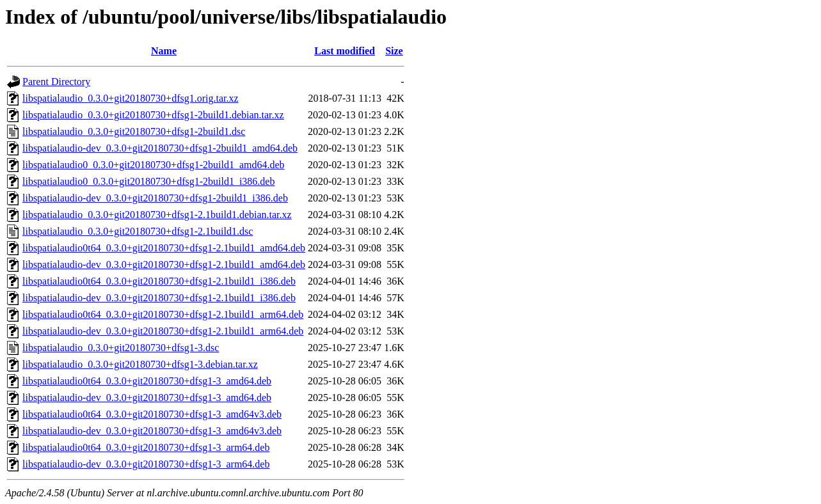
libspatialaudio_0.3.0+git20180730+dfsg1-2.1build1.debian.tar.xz (157, 215)
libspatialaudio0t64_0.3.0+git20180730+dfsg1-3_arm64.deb (146, 447)
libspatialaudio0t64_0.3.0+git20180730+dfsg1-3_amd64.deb (147, 381)
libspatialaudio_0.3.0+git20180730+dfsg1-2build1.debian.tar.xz (153, 115)
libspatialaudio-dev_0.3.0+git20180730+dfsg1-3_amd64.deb (147, 398)
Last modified (345, 51)
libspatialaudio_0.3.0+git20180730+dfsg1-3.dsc (121, 348)
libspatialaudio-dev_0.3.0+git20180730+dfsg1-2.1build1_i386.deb (159, 298)
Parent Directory (56, 82)
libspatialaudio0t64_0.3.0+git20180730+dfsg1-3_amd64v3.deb (152, 414)
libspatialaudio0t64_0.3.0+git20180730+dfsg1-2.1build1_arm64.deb (163, 314)
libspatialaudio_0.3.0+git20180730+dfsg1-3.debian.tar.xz (140, 364)
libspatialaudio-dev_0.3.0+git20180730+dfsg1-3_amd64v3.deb (152, 431)
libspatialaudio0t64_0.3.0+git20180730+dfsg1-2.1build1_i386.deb (159, 281)
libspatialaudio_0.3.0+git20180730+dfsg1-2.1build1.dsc (138, 231)
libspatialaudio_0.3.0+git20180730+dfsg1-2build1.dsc (134, 131)
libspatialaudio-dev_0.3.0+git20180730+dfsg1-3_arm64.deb (146, 464)
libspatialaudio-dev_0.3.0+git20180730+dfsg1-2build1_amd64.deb (160, 148)
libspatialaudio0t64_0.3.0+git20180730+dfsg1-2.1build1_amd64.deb (164, 248)
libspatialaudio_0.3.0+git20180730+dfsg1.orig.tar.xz (131, 98)
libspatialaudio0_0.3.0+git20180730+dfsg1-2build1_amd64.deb (154, 165)
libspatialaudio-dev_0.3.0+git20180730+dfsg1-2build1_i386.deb (155, 198)
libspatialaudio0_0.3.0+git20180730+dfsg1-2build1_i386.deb (148, 181)
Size (394, 51)
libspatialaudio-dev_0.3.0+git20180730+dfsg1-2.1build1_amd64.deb (164, 264)
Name (164, 51)
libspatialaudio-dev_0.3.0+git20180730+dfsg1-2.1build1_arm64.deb (163, 331)
